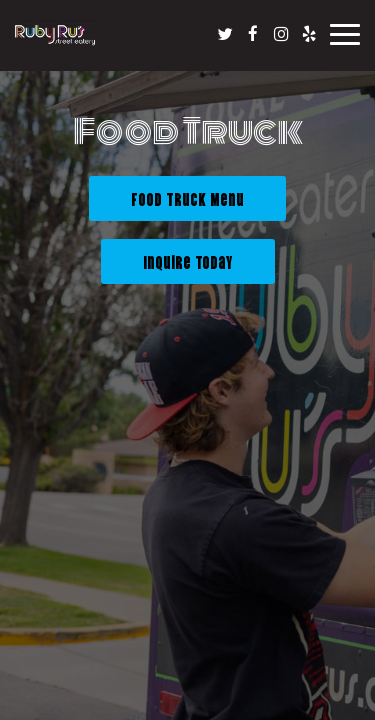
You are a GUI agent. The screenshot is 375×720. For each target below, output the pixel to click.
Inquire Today (167, 266)
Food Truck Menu (187, 198)
